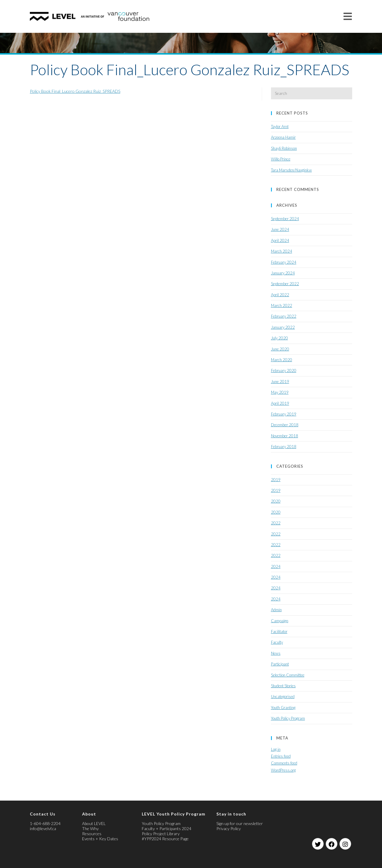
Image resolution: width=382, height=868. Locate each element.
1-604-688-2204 (45, 823)
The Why (90, 828)
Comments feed (284, 763)
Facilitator (279, 631)
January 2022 (283, 327)
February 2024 (284, 262)
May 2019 (280, 392)
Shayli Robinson (284, 148)
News (276, 653)
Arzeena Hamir (283, 137)
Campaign (280, 621)
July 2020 (279, 338)
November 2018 (285, 436)
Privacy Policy (229, 828)
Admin (276, 610)
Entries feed (281, 756)
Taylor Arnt (280, 126)
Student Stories (283, 686)
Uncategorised (283, 696)
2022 (276, 523)
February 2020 (284, 370)
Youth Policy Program (288, 718)
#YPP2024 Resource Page (165, 839)
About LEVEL (94, 823)
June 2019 (280, 382)
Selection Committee (288, 675)
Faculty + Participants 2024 (167, 828)
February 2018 (284, 447)
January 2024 (283, 273)
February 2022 (284, 316)
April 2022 (280, 295)
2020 (276, 501)
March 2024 (282, 251)
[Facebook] (332, 844)
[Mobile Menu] (348, 16)
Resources (92, 834)
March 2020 (282, 360)
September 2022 (285, 284)
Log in (276, 749)
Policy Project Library (161, 834)
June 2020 (280, 349)
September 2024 (285, 219)
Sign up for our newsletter (240, 823)
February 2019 (284, 414)
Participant (280, 664)
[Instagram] (345, 844)
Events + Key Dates (100, 839)
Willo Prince (281, 159)
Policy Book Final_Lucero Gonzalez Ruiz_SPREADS (75, 91)
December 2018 (285, 425)
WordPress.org (283, 770)
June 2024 (280, 229)
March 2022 (282, 305)
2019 (276, 480)
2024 (276, 566)
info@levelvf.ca (43, 828)
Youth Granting (283, 708)
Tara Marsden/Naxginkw (291, 170)
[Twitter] (318, 844)
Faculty (277, 642)
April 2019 (280, 403)
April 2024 (280, 240)
